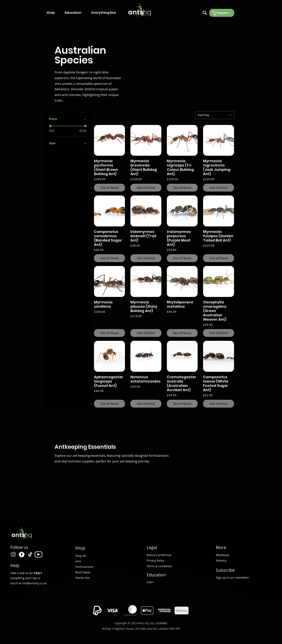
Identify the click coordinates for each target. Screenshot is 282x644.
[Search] (205, 13)
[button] (54, 13)
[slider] (50, 126)
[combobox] (215, 115)
